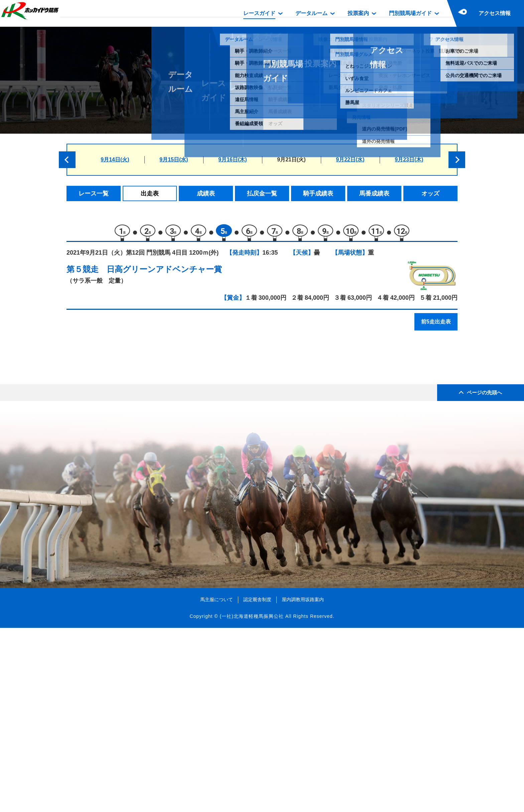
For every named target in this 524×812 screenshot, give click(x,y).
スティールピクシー (137, 473)
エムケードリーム (134, 431)
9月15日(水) (174, 160)
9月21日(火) (291, 160)
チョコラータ (129, 445)
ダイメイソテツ (132, 374)
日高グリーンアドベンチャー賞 (164, 273)
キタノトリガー (132, 459)
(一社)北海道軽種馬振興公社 (251, 800)
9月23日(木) (409, 160)
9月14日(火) (115, 160)
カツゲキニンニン (134, 487)
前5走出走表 (436, 325)
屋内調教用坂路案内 (303, 784)
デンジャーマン (132, 502)
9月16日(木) (232, 160)
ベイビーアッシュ (134, 516)
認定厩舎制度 (257, 784)
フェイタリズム (132, 417)
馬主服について (217, 784)
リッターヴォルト (134, 402)
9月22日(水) (350, 160)
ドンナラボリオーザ (137, 388)
